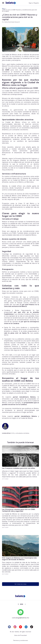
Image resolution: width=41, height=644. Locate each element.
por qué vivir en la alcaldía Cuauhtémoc (21, 313)
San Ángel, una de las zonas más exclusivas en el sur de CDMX (20, 359)
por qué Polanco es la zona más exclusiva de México (21, 305)
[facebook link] (9, 627)
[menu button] (3, 3)
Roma (17, 310)
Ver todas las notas (21, 584)
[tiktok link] (32, 627)
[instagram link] (15, 627)
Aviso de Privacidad (21, 635)
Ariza (9, 433)
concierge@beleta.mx (21, 618)
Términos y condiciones (20, 641)
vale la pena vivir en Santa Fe (17, 333)
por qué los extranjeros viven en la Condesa (21, 322)
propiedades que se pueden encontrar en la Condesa (20, 403)
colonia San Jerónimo (10, 362)
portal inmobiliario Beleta (24, 397)
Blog (3, 8)
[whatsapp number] (20, 612)
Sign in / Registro (34, 3)
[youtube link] (20, 627)
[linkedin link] (26, 627)
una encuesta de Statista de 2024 (16, 194)
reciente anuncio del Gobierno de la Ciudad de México (20, 135)
